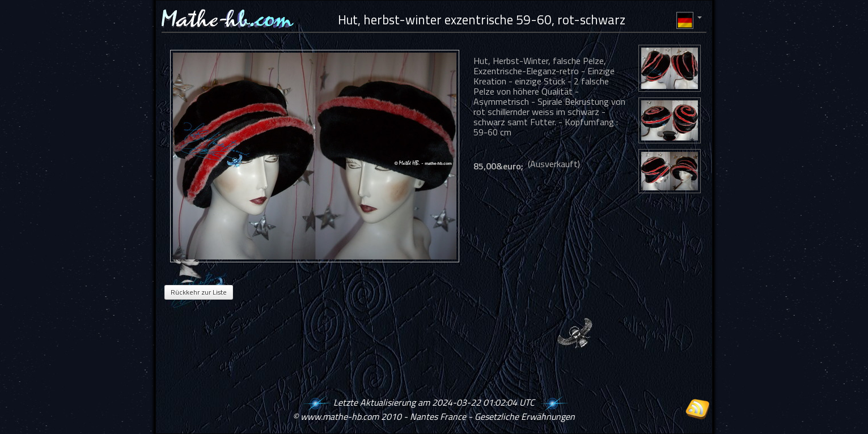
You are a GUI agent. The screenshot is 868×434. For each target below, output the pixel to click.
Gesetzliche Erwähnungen (525, 416)
